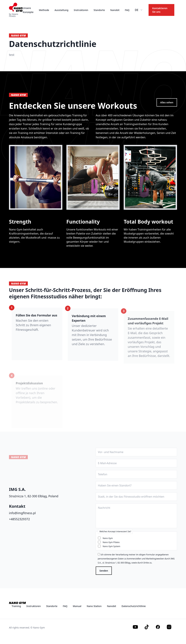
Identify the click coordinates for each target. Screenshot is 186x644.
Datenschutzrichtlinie (134, 606)
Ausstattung (61, 10)
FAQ (127, 10)
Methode (44, 10)
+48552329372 (19, 519)
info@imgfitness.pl (22, 513)
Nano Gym (108, 538)
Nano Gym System (111, 546)
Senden (104, 571)
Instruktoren (81, 10)
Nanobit (115, 10)
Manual (77, 606)
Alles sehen (167, 102)
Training (16, 606)
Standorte (99, 10)
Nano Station (94, 606)
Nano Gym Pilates (111, 542)
